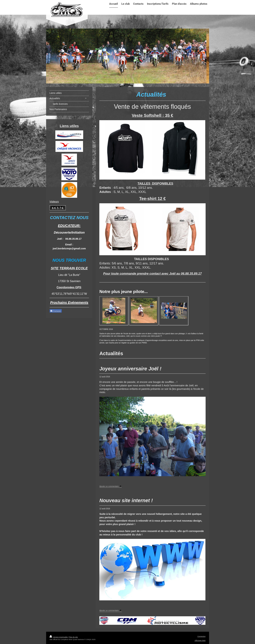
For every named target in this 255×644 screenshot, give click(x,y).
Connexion (202, 636)
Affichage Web (200, 640)
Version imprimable (59, 637)
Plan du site (73, 637)
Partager (56, 311)
